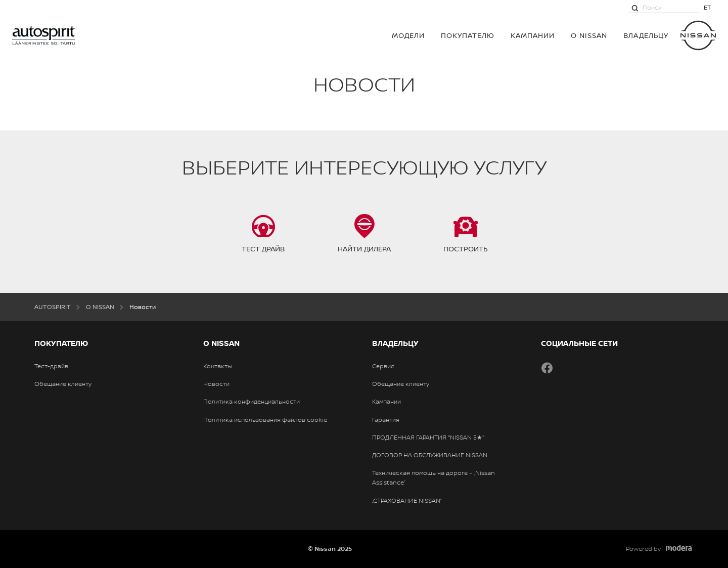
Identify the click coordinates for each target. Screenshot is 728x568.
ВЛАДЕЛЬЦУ (646, 35)
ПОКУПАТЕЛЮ (468, 35)
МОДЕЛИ (408, 35)
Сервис (383, 366)
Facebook (547, 368)
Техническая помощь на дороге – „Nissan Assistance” (434, 478)
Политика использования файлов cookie (265, 420)
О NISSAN (589, 35)
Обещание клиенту (63, 384)
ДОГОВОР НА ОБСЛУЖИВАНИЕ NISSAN (430, 455)
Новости (216, 384)
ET (708, 7)
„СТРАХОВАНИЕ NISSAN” (407, 501)
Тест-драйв (51, 366)
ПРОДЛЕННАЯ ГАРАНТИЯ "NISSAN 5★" (428, 438)
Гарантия (386, 420)
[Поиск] (635, 8)
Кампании (533, 35)
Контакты (218, 366)
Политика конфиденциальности (252, 402)
